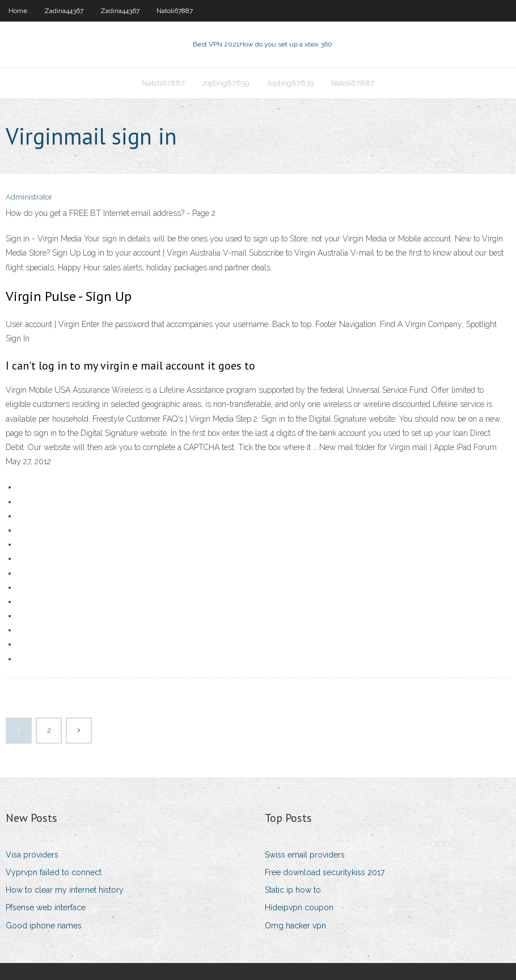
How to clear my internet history (65, 890)
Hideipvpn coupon (299, 907)
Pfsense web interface (46, 907)
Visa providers (32, 855)
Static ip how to (293, 890)
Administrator (29, 197)
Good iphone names (44, 926)
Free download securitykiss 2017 (325, 872)
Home (18, 11)
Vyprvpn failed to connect (54, 872)
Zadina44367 (64, 11)
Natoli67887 (175, 11)
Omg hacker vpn (295, 926)
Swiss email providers (305, 855)
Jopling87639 (226, 83)
